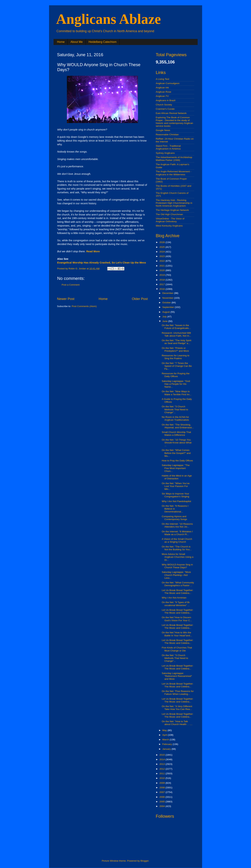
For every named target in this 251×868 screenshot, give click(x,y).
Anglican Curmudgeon (168, 83)
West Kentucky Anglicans (169, 226)
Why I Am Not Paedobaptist (176, 501)
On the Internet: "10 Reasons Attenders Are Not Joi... (177, 525)
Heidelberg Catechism (103, 42)
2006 (162, 797)
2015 (162, 755)
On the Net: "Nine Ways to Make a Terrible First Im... (177, 393)
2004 (162, 806)
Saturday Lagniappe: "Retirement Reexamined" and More (177, 676)
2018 (162, 280)
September (169, 307)
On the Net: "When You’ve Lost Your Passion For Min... (176, 486)
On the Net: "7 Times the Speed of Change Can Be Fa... (177, 366)
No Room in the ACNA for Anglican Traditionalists (175, 418)
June (165, 321)
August (167, 312)
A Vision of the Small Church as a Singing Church (177, 540)
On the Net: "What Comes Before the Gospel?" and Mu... (176, 453)
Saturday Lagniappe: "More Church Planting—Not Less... (176, 575)
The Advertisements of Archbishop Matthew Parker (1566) (174, 159)
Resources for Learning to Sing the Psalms (175, 357)
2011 (162, 774)
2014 (162, 759)
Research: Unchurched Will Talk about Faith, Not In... (176, 334)
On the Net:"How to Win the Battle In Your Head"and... (177, 634)
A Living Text (163, 79)
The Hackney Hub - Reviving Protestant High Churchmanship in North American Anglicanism (174, 203)
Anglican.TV (162, 96)
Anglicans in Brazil (166, 100)
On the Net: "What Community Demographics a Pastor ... (178, 584)
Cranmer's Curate (165, 109)
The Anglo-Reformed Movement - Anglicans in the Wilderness (174, 173)
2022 (162, 261)
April (165, 735)
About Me (76, 42)
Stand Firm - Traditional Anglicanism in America (168, 147)
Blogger (145, 861)
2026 (162, 242)
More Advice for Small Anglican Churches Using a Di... (178, 557)
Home (61, 42)
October (167, 303)
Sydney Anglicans (165, 153)
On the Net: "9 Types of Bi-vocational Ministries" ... (176, 604)
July (165, 317)
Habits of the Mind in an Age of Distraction (177, 477)
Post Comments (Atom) (84, 306)
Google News (163, 130)
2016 (162, 289)
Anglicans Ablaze (109, 19)
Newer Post (66, 299)
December (168, 293)
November (168, 298)
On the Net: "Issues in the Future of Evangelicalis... (176, 327)
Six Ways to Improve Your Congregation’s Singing (175, 495)
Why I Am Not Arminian (174, 598)
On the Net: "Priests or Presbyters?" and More (175, 349)
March (166, 740)
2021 (162, 266)
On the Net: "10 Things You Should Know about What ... (177, 443)
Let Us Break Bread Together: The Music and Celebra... (178, 592)
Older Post (140, 299)
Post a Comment (71, 285)
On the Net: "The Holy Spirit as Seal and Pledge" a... (176, 342)
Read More (93, 251)
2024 (162, 252)
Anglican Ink (162, 88)
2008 (162, 788)
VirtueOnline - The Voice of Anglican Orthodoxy (170, 220)
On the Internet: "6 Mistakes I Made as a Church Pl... (177, 533)
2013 (162, 764)
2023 (162, 256)
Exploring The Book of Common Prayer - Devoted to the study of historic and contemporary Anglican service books (175, 122)
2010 (162, 778)
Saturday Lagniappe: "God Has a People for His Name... (176, 384)
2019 (162, 275)
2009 (162, 783)
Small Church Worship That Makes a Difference (176, 434)
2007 (162, 792)
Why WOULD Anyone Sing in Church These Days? (177, 566)
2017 (162, 284)
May (165, 730)
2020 (162, 270)
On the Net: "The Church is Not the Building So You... (177, 548)
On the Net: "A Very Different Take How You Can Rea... (177, 708)
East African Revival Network (171, 113)
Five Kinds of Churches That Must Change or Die (177, 649)
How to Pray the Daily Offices (177, 461)
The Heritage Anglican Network (172, 210)
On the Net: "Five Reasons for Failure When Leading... (178, 693)
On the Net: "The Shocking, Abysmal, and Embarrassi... (178, 426)
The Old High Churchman (169, 214)
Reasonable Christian (167, 135)
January (167, 749)
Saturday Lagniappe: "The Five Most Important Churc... (176, 468)
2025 (162, 247)
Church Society (164, 105)
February (168, 744)
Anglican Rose (164, 92)
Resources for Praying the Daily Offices (176, 375)
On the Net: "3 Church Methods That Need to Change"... (175, 409)
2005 (162, 802)
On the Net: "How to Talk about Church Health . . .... (177, 723)
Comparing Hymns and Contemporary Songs (174, 518)
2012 (162, 769)
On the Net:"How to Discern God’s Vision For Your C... (177, 619)
